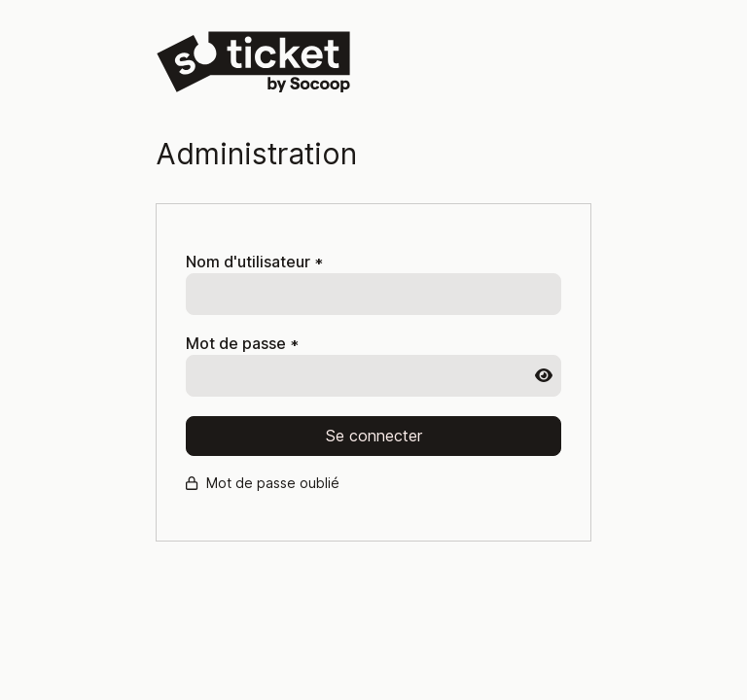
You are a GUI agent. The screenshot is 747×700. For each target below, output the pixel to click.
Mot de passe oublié (263, 483)
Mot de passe (242, 344)
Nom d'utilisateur (254, 262)
